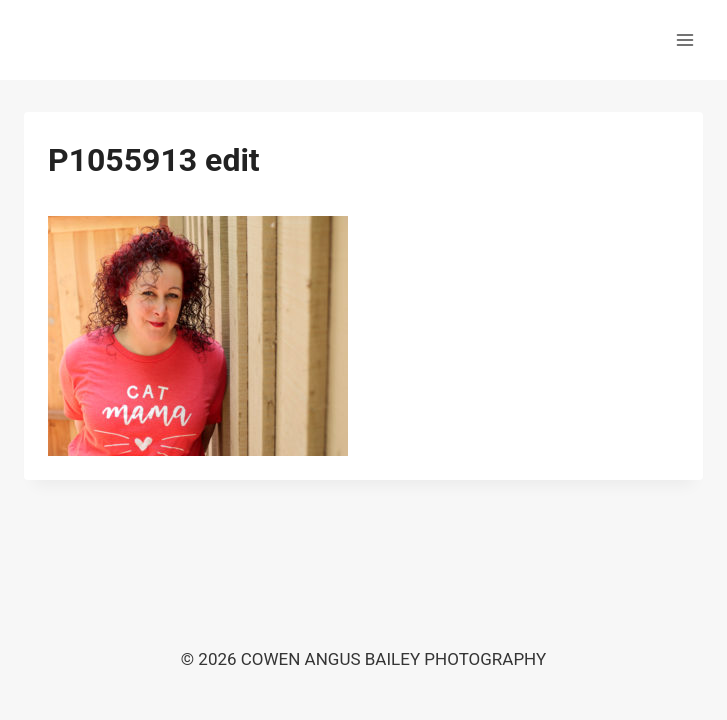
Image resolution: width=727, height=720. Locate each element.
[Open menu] (684, 39)
